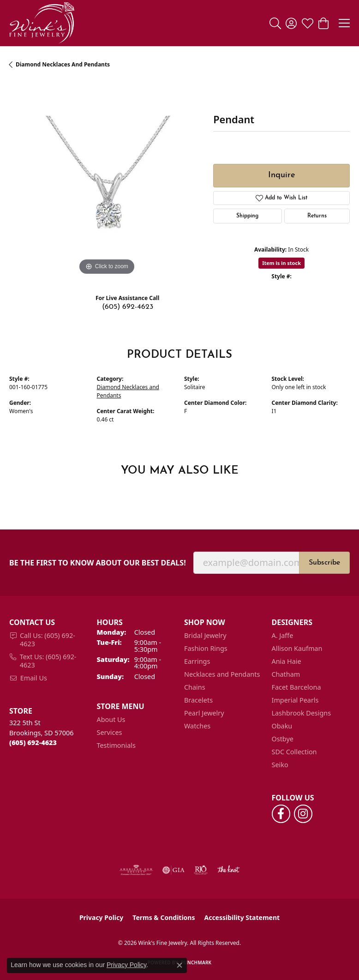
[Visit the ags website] (136, 870)
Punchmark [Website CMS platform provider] (196, 962)
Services (110, 732)
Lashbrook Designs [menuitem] (302, 713)
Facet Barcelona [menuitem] (296, 687)
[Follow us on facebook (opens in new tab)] (281, 814)
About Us (111, 719)
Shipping (247, 216)
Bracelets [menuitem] (198, 700)
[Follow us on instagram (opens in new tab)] (303, 814)
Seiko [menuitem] (280, 765)
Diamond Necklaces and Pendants (63, 64)
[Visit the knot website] (228, 870)
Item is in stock (281, 263)
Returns (317, 216)
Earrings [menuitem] (197, 661)
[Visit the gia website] (174, 870)
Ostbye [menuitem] (283, 739)
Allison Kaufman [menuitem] (297, 648)
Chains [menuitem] (195, 687)
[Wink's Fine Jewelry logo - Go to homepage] (42, 23)
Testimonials (116, 745)
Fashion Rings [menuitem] (206, 648)
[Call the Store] (33, 743)
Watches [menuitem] (197, 726)
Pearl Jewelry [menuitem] (204, 713)
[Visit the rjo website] (201, 870)
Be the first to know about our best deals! (98, 563)
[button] (275, 23)
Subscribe (324, 563)
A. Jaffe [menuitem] (283, 635)
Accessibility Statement (242, 917)
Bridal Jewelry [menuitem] (205, 635)
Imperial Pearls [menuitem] (295, 700)
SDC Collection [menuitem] (294, 752)
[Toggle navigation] (344, 23)
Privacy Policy (101, 917)
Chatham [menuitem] (286, 674)
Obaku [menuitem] (282, 726)
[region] (107, 180)
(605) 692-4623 (128, 307)
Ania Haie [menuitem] (287, 661)
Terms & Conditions (164, 917)
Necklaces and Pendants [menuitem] (222, 674)
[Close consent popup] (179, 965)
